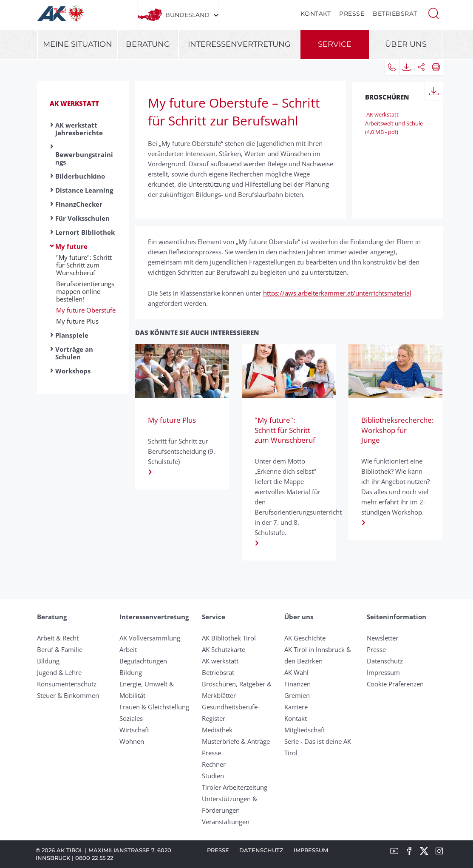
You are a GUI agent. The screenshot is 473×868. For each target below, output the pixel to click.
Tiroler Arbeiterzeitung (235, 787)
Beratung (148, 44)
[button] (433, 13)
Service (335, 44)
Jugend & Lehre (59, 672)
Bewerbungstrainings (84, 158)
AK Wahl (296, 672)
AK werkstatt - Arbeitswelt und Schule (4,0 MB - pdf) (394, 123)
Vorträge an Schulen (74, 353)
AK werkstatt (74, 103)
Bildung (48, 661)
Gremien (297, 695)
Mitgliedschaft (305, 730)
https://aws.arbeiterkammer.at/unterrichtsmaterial (337, 293)
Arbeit (128, 649)
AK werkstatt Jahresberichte (79, 129)
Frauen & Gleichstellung (154, 707)
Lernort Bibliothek (85, 232)
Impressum (383, 672)
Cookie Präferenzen (395, 684)
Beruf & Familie (60, 649)
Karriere (296, 707)
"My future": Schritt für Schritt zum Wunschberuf (84, 265)
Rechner (214, 764)
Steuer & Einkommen (68, 695)
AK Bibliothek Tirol (229, 638)
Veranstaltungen (226, 822)
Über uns (406, 44)
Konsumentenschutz (67, 684)
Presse (352, 14)
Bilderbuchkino (80, 176)
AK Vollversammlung (150, 638)
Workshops (73, 371)
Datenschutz (385, 661)
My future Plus (77, 321)
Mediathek (217, 730)
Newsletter (382, 638)
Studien (213, 776)
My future (71, 246)
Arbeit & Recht (58, 638)
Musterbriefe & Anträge (236, 741)
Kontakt (316, 14)
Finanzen (297, 684)
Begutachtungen (143, 661)
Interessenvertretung (239, 44)
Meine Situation (78, 44)
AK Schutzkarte (224, 649)
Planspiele (72, 335)
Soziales (131, 718)
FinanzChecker (79, 204)
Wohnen (132, 741)
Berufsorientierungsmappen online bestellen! (85, 291)
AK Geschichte (305, 638)
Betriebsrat (395, 14)
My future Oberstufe (86, 310)
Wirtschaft (134, 730)
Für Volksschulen (82, 218)
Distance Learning (84, 190)
